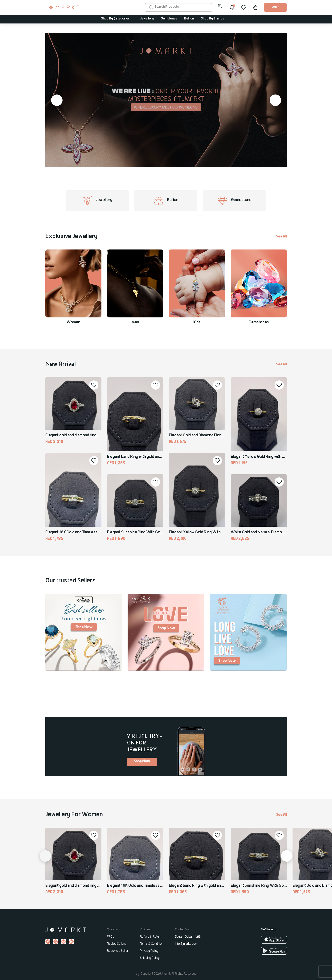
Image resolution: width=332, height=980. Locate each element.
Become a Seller (118, 951)
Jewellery (147, 19)
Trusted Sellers (116, 944)
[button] (57, 100)
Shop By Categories (115, 19)
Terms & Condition (152, 944)
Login (275, 7)
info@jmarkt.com (186, 944)
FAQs (111, 937)
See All (281, 237)
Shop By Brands (213, 19)
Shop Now (142, 761)
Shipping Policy (150, 958)
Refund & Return (151, 937)
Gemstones (169, 19)
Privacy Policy (149, 951)
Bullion (189, 19)
